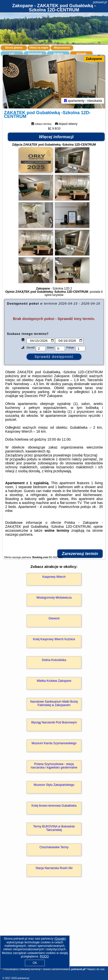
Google (60, 939)
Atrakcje (58, 54)
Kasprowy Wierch (54, 577)
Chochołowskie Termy (54, 847)
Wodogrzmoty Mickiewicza (54, 598)
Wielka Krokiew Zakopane (54, 681)
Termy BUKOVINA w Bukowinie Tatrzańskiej (54, 828)
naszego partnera (19, 534)
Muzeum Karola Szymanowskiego (54, 743)
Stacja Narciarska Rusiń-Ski (54, 868)
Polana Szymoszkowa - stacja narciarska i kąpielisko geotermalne (54, 766)
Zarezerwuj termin (80, 554)
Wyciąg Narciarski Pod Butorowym (54, 722)
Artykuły (81, 54)
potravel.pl (100, 2)
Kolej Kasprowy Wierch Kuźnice (54, 639)
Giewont (54, 618)
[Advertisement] (54, 929)
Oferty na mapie (39, 48)
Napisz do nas (96, 969)
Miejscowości (62, 48)
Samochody (35, 54)
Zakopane (94, 59)
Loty (12, 54)
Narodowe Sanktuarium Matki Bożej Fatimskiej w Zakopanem (54, 703)
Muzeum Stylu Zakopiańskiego (54, 785)
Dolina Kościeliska (54, 660)
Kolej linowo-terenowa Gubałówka (54, 806)
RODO (44, 956)
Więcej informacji (56, 137)
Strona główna (14, 48)
